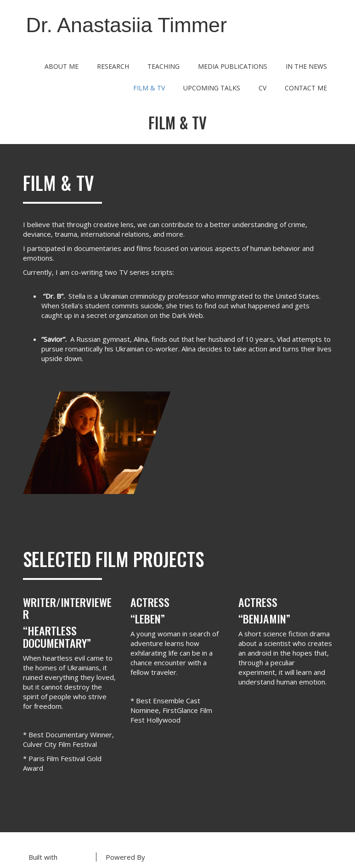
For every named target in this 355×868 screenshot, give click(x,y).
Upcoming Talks (212, 88)
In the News (306, 66)
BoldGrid (73, 857)
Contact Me (306, 88)
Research (113, 66)
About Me (62, 66)
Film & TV (149, 88)
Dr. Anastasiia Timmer (127, 25)
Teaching (163, 66)
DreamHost (166, 857)
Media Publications (233, 66)
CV (262, 88)
